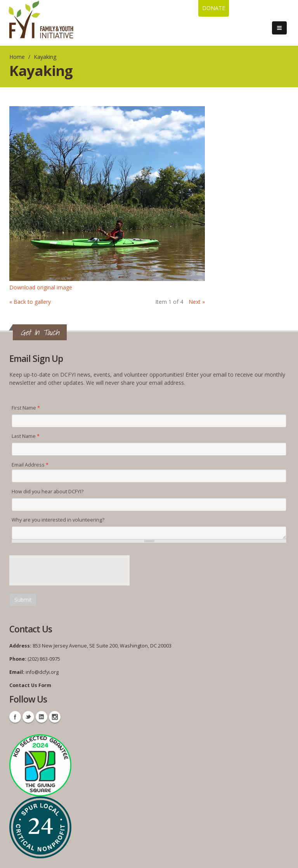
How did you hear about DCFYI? (48, 492)
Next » (197, 302)
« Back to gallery (30, 302)
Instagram (55, 717)
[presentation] (68, 570)
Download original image (41, 287)
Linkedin (42, 717)
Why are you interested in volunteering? (58, 520)
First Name (26, 408)
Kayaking (45, 57)
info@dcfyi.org (42, 672)
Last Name (26, 436)
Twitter (28, 717)
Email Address (30, 465)
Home (17, 57)
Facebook (15, 717)
